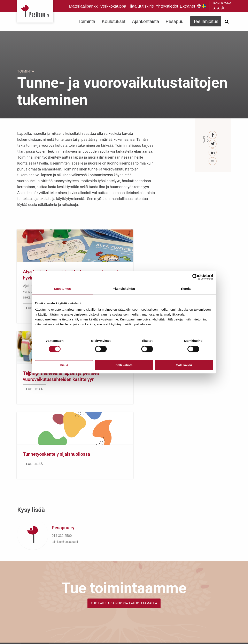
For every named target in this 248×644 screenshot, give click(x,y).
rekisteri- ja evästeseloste (72, 638)
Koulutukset (114, 21)
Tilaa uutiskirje (141, 6)
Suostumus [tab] (63, 289)
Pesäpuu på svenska (204, 6)
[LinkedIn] (213, 153)
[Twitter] (213, 144)
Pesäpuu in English (199, 6)
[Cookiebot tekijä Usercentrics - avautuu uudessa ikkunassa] (195, 277)
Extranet (187, 6)
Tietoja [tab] (186, 289)
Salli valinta (124, 365)
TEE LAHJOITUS (73, 608)
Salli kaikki (184, 365)
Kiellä (64, 365)
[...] (213, 161)
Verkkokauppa (113, 6)
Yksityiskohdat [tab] (124, 289)
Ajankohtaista (146, 21)
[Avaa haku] (227, 22)
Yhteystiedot (167, 6)
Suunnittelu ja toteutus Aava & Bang (201, 638)
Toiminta (87, 21)
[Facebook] (213, 135)
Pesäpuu (35, 11)
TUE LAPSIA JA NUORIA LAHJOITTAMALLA (124, 471)
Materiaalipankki (84, 6)
